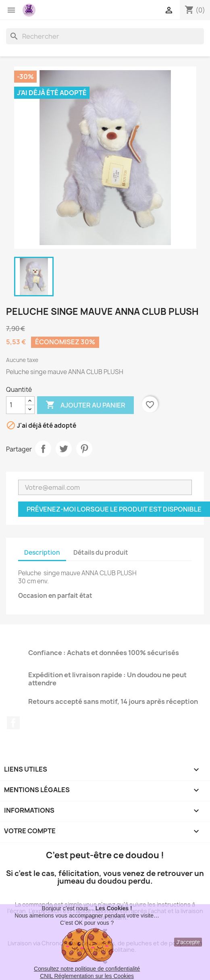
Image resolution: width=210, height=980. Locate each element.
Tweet (64, 449)
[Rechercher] (105, 36)
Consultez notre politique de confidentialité (87, 969)
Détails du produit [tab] (101, 552)
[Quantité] (16, 405)
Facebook (13, 723)
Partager (43, 449)
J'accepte (188, 942)
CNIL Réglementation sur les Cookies (87, 976)
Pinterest (84, 449)
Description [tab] (42, 552)
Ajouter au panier (85, 405)
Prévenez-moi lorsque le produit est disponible (114, 509)
